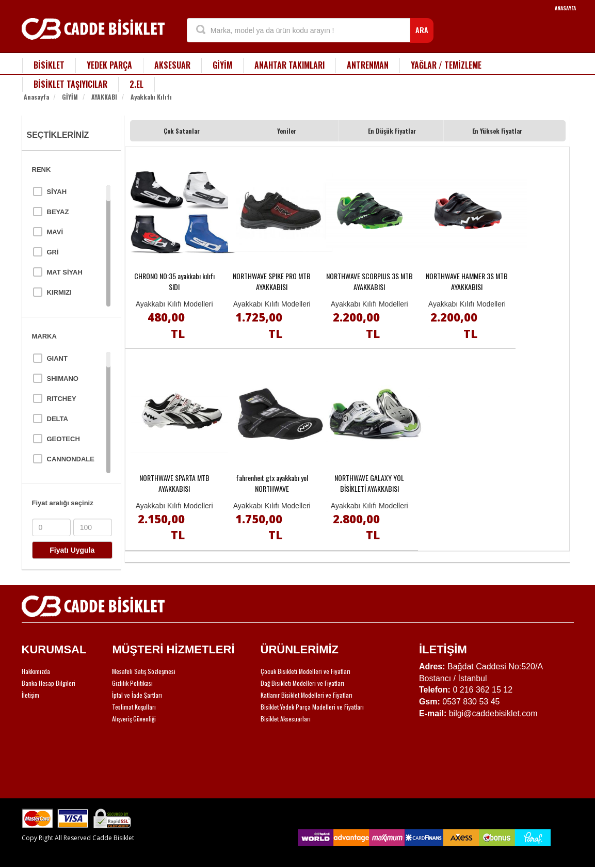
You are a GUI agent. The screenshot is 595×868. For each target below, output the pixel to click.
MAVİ (55, 232)
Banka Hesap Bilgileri (49, 683)
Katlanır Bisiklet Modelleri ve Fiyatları (307, 695)
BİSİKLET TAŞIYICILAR (70, 84)
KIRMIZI (59, 292)
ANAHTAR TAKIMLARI (290, 65)
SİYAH (57, 192)
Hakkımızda (36, 671)
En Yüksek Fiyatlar (497, 131)
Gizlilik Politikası (132, 683)
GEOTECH (63, 439)
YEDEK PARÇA (109, 65)
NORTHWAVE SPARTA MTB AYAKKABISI (174, 483)
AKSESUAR (172, 65)
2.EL (136, 84)
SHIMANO (63, 379)
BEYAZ (58, 212)
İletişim (30, 695)
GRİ (53, 252)
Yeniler (287, 131)
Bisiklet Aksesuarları (286, 719)
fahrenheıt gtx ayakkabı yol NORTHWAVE (272, 483)
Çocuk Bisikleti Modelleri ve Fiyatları (305, 671)
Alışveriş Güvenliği (134, 719)
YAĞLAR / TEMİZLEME (446, 65)
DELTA (58, 419)
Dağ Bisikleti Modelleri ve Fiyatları (302, 683)
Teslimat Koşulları (134, 707)
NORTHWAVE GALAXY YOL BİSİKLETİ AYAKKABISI (369, 483)
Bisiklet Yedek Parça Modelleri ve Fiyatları (312, 707)
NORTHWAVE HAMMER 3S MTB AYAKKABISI (467, 281)
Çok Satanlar (182, 131)
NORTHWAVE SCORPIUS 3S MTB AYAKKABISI (369, 281)
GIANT (57, 358)
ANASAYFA (565, 8)
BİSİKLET (49, 65)
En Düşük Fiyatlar (392, 131)
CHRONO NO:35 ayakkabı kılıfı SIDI (174, 281)
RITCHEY (62, 399)
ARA (422, 30)
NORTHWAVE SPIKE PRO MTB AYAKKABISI (272, 281)
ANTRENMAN (368, 65)
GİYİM (222, 65)
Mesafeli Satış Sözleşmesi (144, 671)
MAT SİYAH (65, 272)
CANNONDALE (71, 459)
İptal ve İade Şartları (137, 695)
